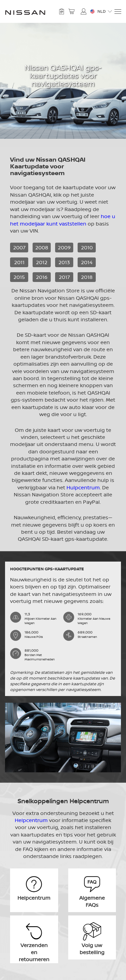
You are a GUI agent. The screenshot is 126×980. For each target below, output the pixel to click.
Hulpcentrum (83, 487)
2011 (19, 262)
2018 (87, 277)
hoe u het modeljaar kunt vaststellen (63, 220)
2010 (87, 248)
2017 (64, 277)
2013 (64, 262)
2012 (42, 262)
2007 (19, 248)
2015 (19, 277)
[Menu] (117, 12)
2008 (42, 248)
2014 (87, 262)
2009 (64, 248)
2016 (42, 277)
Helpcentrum (31, 820)
